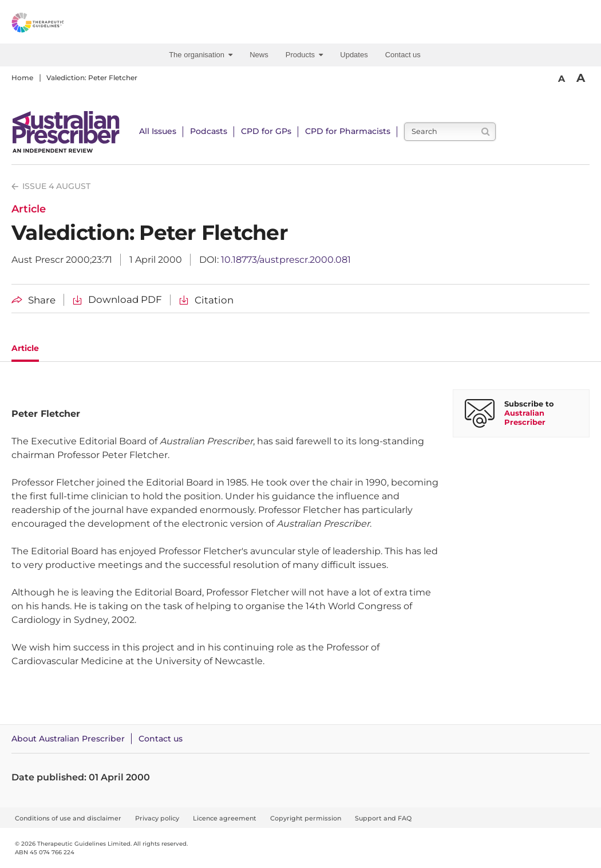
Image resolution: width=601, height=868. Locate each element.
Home (22, 78)
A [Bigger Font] (581, 78)
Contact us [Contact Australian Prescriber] (161, 739)
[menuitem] (203, 55)
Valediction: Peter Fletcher (92, 78)
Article (25, 348)
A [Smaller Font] (562, 79)
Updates (354, 55)
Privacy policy (157, 818)
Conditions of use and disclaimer (68, 818)
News (259, 55)
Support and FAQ (383, 818)
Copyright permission (306, 818)
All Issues (158, 131)
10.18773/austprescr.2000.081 (286, 260)
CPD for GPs (266, 131)
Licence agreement (225, 818)
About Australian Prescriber (68, 739)
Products (305, 55)
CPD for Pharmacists (348, 131)
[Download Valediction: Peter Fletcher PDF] (117, 300)
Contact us (403, 55)
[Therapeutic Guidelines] (63, 25)
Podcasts (209, 131)
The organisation (201, 55)
